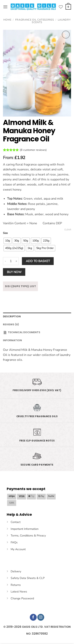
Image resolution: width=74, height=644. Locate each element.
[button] (5, 7)
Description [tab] (12, 316)
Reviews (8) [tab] (11, 324)
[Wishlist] (61, 7)
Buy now (14, 272)
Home (7, 20)
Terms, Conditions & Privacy (28, 535)
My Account (18, 549)
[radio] (7, 241)
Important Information (25, 529)
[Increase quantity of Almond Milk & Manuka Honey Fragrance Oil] (16, 261)
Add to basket (38, 261)
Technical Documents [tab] (22, 333)
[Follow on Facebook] (33, 617)
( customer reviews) (33, 150)
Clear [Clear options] (68, 230)
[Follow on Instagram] (41, 617)
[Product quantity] (11, 261)
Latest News (19, 592)
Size (5, 233)
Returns (16, 585)
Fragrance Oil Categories (35, 20)
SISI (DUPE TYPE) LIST (21, 286)
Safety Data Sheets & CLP (28, 578)
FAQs (14, 542)
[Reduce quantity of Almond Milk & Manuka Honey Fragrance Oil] (5, 261)
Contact (16, 522)
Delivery (16, 571)
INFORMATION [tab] (12, 340)
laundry (65, 355)
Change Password (22, 598)
